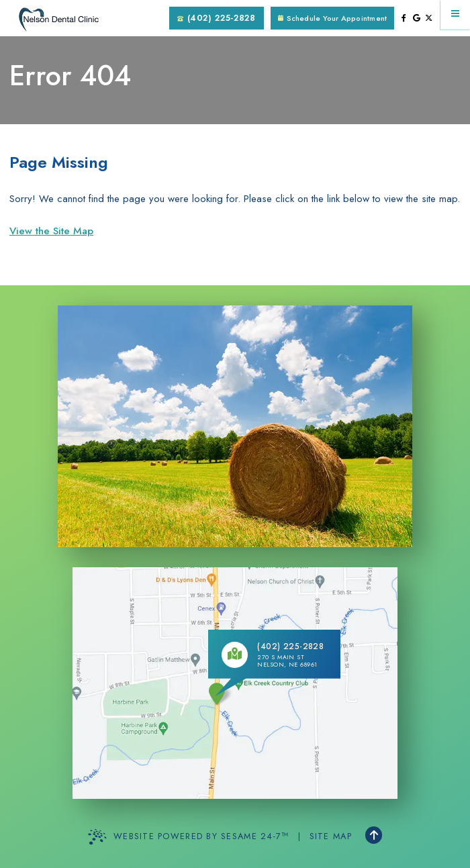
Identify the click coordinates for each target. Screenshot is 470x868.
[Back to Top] (374, 835)
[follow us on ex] (429, 18)
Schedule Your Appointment (332, 18)
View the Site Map (51, 231)
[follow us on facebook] (404, 18)
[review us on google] (417, 18)
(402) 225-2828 (216, 18)
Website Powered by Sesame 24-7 (189, 837)
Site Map (331, 836)
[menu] (455, 15)
